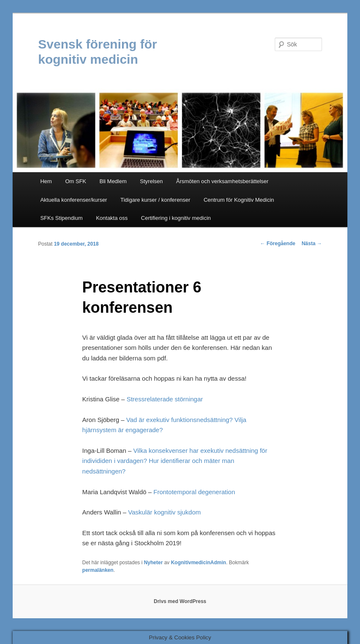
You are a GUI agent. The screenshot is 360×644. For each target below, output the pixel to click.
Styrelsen (152, 181)
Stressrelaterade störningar (165, 399)
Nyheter (153, 563)
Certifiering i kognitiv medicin (176, 218)
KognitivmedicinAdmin (199, 563)
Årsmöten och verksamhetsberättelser (222, 181)
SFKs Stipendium (61, 218)
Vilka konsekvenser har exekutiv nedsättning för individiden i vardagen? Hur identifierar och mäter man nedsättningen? (175, 461)
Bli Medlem (113, 181)
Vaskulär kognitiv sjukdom (164, 512)
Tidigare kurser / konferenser (155, 200)
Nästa (312, 244)
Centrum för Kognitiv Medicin (239, 200)
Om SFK (76, 181)
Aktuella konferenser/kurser (73, 200)
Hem (46, 181)
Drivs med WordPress (180, 601)
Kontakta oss (112, 218)
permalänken (98, 570)
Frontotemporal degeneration (194, 492)
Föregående (277, 244)
